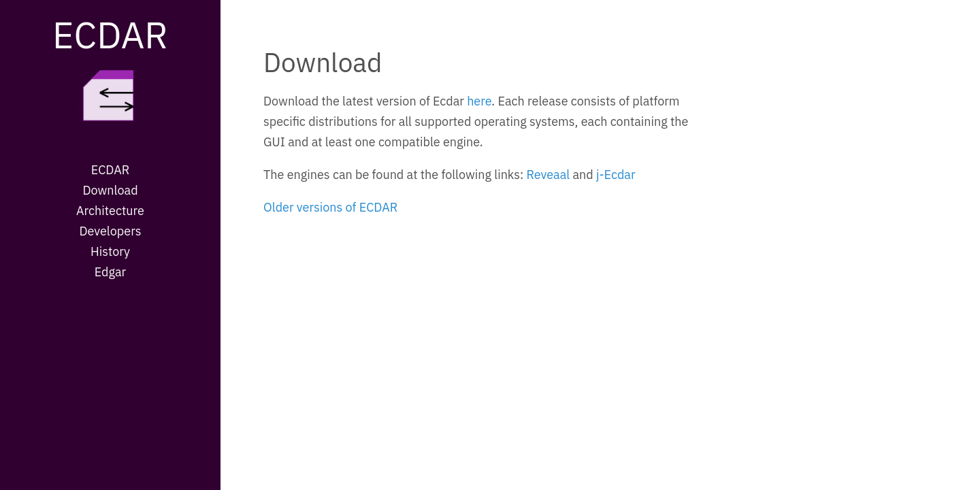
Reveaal (548, 175)
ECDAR (110, 35)
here (479, 101)
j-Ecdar (616, 175)
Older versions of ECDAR (330, 207)
